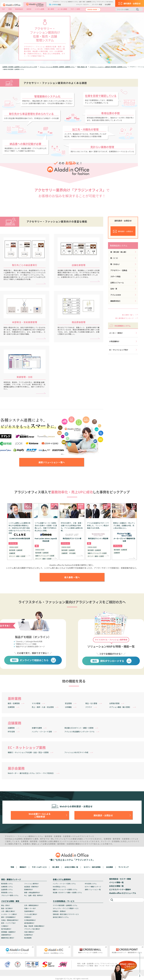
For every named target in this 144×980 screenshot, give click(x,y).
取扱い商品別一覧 (82, 67)
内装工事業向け (29, 932)
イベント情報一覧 (116, 882)
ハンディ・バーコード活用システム (64, 884)
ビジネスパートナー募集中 (120, 889)
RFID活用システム (91, 884)
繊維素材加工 (115, 301)
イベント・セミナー (83, 4)
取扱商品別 (19, 9)
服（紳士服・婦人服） (119, 252)
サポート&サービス (39, 867)
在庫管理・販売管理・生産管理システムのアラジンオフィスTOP (20, 67)
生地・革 (114, 289)
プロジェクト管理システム (10, 895)
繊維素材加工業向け (8, 938)
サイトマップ (123, 867)
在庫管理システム (7, 887)
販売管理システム (7, 884)
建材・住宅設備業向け (8, 917)
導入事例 (51, 9)
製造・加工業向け (7, 908)
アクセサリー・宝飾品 (119, 270)
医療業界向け (29, 889)
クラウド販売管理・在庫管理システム (65, 905)
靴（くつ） (115, 258)
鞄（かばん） (115, 264)
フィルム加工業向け (31, 914)
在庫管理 (58, 836)
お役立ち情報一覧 (71, 867)
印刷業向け (28, 917)
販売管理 (48, 836)
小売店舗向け (114, 341)
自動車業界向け (6, 935)
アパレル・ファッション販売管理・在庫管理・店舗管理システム (57, 67)
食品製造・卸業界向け (31, 887)
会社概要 (108, 4)
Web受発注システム (59, 887)
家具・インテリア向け (8, 923)
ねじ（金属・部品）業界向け (34, 895)
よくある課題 (62, 9)
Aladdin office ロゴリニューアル (123, 893)
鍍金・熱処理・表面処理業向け (34, 926)
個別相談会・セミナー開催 (120, 879)
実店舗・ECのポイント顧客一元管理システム (67, 892)
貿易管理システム (7, 892)
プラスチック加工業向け (32, 929)
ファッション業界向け (31, 884)
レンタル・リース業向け (9, 914)
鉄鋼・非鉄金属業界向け (32, 892)
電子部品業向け (6, 929)
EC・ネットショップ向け (119, 350)
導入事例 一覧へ (72, 577)
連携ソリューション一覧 (93, 889)
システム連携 (39, 9)
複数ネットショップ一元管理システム (65, 889)
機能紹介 (23, 867)
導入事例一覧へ (128, 315)
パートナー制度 (97, 4)
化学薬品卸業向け (30, 920)
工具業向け (5, 926)
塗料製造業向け (29, 923)
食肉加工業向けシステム (61, 917)
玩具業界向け (29, 935)
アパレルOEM (116, 295)
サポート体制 (75, 9)
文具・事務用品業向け (31, 905)
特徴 (10, 9)
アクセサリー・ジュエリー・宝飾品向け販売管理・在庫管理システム (108, 67)
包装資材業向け (29, 911)
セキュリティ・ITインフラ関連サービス (66, 908)
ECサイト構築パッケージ (93, 887)
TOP (3, 9)
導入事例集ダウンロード (125, 318)
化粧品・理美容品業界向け (10, 920)
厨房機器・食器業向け (8, 932)
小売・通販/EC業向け (8, 911)
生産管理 (67, 836)
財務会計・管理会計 (59, 911)
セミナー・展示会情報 (92, 867)
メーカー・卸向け (116, 333)
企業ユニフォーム (117, 283)
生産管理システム (7, 889)
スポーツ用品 (115, 276)
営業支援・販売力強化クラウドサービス (66, 914)
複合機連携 (28, 938)
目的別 (29, 9)
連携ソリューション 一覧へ (52, 462)
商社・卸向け (6, 905)
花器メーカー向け (30, 908)
